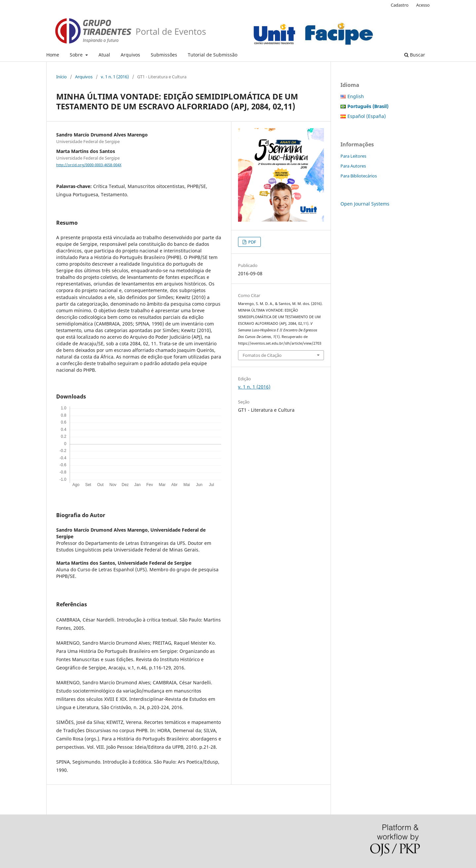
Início (61, 77)
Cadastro (400, 5)
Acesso (423, 5)
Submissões (164, 55)
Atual (104, 55)
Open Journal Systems (365, 204)
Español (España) (367, 116)
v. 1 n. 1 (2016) (115, 77)
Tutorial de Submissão (213, 55)
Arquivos (130, 55)
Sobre (77, 55)
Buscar (415, 55)
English (356, 96)
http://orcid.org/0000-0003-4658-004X (89, 165)
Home (53, 55)
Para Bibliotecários (359, 176)
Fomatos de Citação (262, 355)
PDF (252, 242)
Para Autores (353, 166)
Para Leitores (353, 156)
